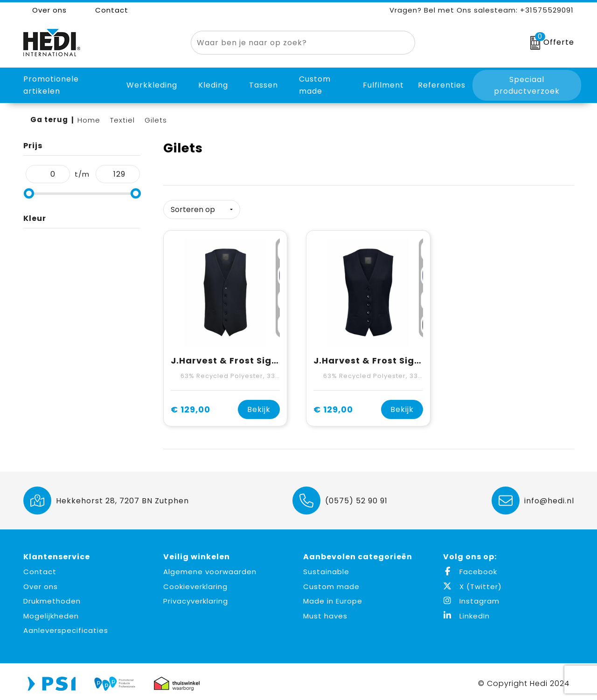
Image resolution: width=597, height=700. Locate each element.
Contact (107, 10)
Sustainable (326, 568)
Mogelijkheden (51, 612)
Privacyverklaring (196, 598)
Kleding (213, 85)
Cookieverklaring (195, 583)
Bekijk (259, 406)
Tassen (264, 85)
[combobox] (292, 43)
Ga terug (49, 120)
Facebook (470, 568)
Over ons (45, 10)
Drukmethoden (52, 598)
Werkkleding (152, 85)
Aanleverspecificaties (66, 627)
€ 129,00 (191, 406)
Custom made (331, 583)
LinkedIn (466, 612)
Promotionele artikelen (51, 85)
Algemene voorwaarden (210, 568)
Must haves (325, 612)
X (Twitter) (472, 583)
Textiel (122, 120)
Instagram (471, 598)
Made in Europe (333, 598)
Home (89, 120)
